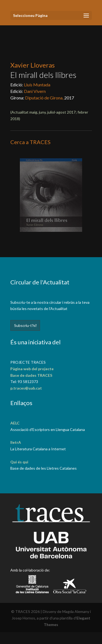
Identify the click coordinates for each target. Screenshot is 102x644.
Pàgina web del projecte (32, 369)
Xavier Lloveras (33, 65)
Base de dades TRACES (31, 375)
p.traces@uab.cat (26, 388)
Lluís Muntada (37, 85)
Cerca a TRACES (30, 142)
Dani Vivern (35, 91)
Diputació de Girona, (45, 98)
